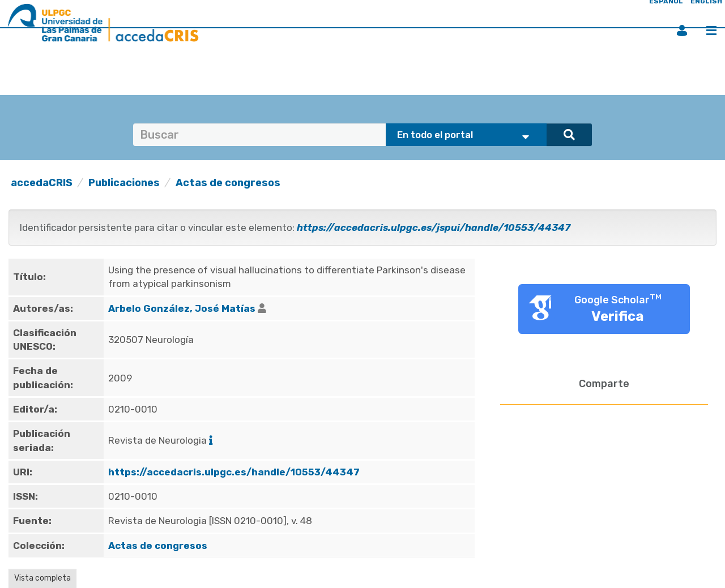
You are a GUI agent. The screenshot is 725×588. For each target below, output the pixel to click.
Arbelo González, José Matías (182, 308)
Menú (711, 31)
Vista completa (42, 578)
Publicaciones (124, 183)
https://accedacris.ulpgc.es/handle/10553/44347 (234, 472)
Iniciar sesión (682, 31)
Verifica (618, 316)
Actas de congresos (228, 183)
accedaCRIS (42, 183)
